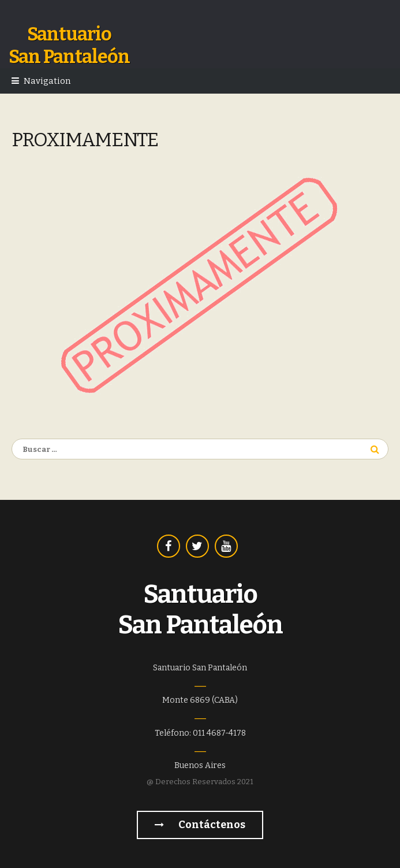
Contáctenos (200, 825)
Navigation (47, 81)
